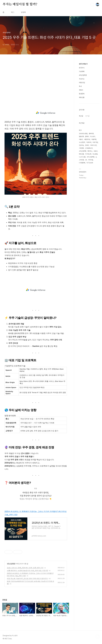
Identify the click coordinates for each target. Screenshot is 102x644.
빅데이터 (89, 142)
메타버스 (90, 151)
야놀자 (81, 139)
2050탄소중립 (83, 134)
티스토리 (93, 136)
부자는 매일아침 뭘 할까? (20, 4)
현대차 (87, 145)
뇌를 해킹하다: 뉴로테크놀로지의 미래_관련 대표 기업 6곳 (28, 571)
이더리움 (91, 160)
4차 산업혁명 (91, 157)
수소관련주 (82, 142)
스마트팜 (81, 160)
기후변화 (81, 148)
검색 (92, 4)
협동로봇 (81, 136)
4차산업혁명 (11, 564)
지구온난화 (88, 154)
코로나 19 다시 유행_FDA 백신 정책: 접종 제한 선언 (25, 568)
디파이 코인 (93, 145)
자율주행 (94, 139)
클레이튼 (91, 134)
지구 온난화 (90, 163)
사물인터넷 (87, 139)
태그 (13, 12)
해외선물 (82, 97)
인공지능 (81, 145)
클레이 (87, 136)
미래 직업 (95, 142)
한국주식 (82, 68)
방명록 (23, 12)
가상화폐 (82, 71)
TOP (97, 636)
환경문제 (82, 94)
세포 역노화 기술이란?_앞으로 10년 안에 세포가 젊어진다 (27, 578)
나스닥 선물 (82, 157)
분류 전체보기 (83, 64)
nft (86, 160)
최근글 (81, 116)
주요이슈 (82, 79)
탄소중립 (95, 154)
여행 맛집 (82, 83)
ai (96, 157)
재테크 (81, 90)
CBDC (96, 151)
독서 (80, 86)
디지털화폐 (82, 163)
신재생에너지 (89, 148)
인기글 (87, 116)
